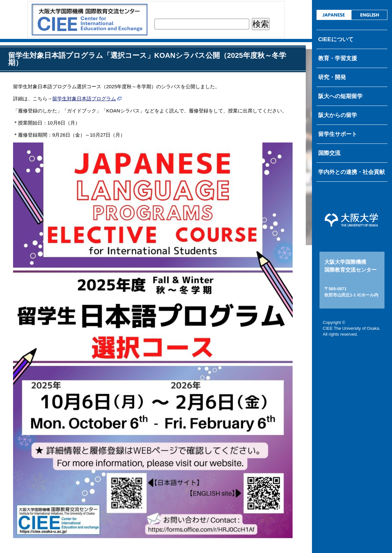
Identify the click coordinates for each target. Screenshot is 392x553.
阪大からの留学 (338, 115)
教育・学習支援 (338, 58)
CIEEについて (336, 39)
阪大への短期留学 (340, 96)
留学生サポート (338, 134)
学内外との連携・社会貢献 (351, 172)
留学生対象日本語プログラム (84, 99)
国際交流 (329, 153)
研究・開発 (332, 77)
